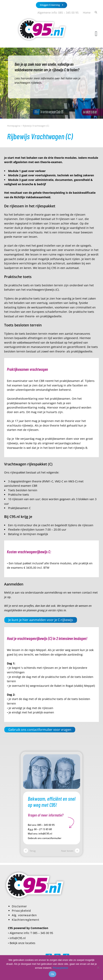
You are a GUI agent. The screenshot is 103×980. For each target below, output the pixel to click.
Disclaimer (19, 906)
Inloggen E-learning (51, 5)
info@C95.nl (45, 834)
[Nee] (98, 968)
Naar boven (70, 851)
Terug (29, 851)
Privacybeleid (21, 911)
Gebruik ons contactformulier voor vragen (40, 730)
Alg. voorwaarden (24, 915)
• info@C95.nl (17, 938)
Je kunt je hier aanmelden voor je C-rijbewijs (41, 620)
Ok (52, 974)
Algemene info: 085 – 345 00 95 (58, 13)
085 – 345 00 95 (46, 825)
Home (87, 13)
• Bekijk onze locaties (22, 943)
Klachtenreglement (25, 920)
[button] (96, 34)
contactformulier (52, 838)
